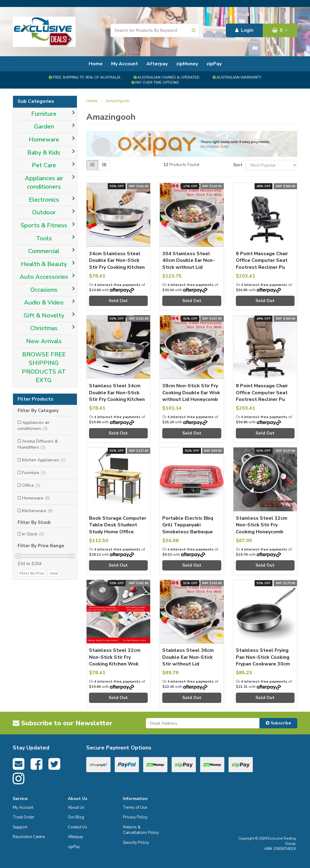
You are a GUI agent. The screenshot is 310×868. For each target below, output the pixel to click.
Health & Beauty (44, 264)
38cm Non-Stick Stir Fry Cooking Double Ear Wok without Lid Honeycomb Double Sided (191, 396)
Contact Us (77, 827)
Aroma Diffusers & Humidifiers (38, 444)
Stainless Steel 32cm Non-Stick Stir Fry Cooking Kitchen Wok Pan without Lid (115, 660)
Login (244, 30)
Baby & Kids (44, 153)
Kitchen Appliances (44, 460)
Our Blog (76, 817)
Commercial (44, 251)
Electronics (44, 200)
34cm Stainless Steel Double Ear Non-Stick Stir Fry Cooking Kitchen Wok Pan (117, 264)
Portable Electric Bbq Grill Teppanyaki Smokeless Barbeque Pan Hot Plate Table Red (188, 532)
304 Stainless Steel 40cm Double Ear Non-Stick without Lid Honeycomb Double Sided (188, 267)
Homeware (44, 140)
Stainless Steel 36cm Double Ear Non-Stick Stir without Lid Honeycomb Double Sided (188, 664)
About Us (76, 808)
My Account (125, 64)
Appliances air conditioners (44, 183)
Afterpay (157, 64)
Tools (44, 238)
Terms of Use (135, 808)
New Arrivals (44, 341)
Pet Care (44, 165)
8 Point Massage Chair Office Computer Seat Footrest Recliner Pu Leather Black (262, 264)
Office (31, 485)
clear (54, 573)
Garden (44, 127)
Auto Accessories (44, 277)
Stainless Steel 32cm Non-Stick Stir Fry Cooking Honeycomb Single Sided (262, 528)
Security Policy (136, 843)
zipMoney (187, 64)
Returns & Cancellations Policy (141, 830)
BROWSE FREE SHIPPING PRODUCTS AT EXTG (44, 367)
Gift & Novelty (44, 315)
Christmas (44, 328)
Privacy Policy (135, 817)
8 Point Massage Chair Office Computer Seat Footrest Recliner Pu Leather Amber (262, 396)
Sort (237, 165)
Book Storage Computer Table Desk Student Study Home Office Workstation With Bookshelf (118, 532)
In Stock (33, 534)
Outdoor (44, 212)
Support (20, 827)
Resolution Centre (29, 837)
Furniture (44, 114)
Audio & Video (44, 302)
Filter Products (35, 399)
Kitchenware (37, 511)
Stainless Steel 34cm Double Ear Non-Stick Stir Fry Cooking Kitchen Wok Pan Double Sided (117, 396)
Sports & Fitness (44, 225)
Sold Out (118, 301)
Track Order (23, 817)
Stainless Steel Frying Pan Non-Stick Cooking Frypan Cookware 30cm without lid (263, 660)
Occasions (44, 290)
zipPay (214, 64)
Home (96, 64)
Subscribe (278, 723)
